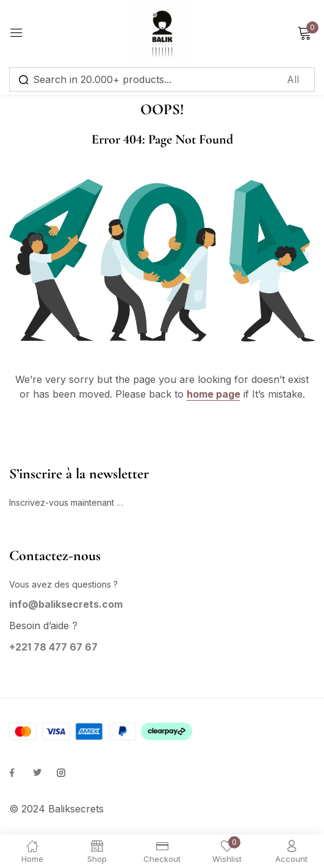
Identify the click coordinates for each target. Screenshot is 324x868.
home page (214, 394)
